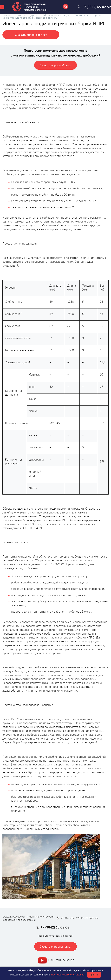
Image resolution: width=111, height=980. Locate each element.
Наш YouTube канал (61, 960)
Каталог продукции (27, 15)
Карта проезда (90, 918)
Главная (7, 15)
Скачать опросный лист (31, 35)
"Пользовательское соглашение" (68, 975)
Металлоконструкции (56, 15)
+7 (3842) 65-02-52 (97, 7)
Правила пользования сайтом (55, 936)
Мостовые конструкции (88, 15)
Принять (94, 975)
